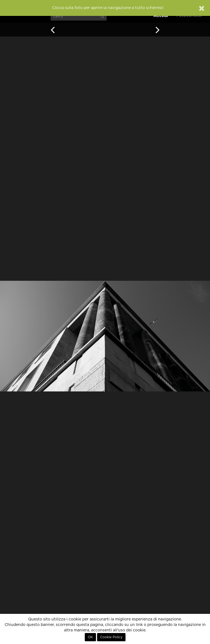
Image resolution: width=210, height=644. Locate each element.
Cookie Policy (111, 637)
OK (90, 637)
